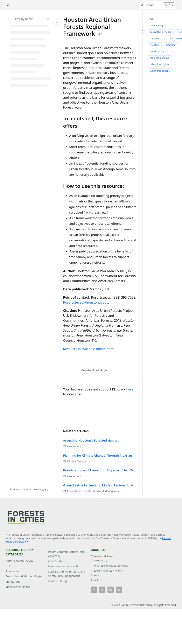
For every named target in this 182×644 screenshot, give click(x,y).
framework (156, 38)
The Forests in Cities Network (109, 566)
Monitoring (13, 582)
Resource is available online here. (89, 349)
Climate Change (58, 581)
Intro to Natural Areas (19, 561)
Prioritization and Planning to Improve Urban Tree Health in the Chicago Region (100, 470)
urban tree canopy (160, 71)
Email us (96, 580)
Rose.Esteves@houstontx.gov (86, 302)
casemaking (156, 25)
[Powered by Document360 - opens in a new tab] (29, 489)
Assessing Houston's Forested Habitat (91, 440)
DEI (8, 566)
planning (171, 45)
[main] (100, 254)
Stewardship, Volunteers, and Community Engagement (67, 574)
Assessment (13, 571)
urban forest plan (159, 64)
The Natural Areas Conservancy (102, 558)
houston (154, 45)
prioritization (157, 51)
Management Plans (18, 587)
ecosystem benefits (160, 32)
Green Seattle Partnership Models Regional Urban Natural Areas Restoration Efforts (100, 485)
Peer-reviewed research (63, 566)
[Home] (8, 5)
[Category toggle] (57, 22)
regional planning (159, 58)
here (130, 389)
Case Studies (56, 561)
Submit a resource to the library (107, 573)
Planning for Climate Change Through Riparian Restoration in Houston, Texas (100, 455)
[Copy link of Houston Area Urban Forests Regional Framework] (100, 34)
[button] (157, 5)
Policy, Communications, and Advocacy (66, 554)
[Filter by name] (31, 19)
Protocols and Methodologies (24, 576)
